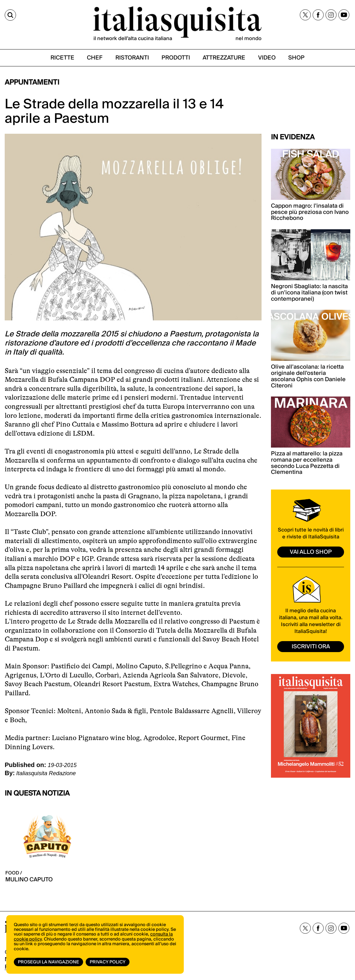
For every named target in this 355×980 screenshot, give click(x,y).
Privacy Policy (108, 962)
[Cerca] (10, 15)
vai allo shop (311, 552)
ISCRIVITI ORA (311, 647)
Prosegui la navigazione (48, 962)
